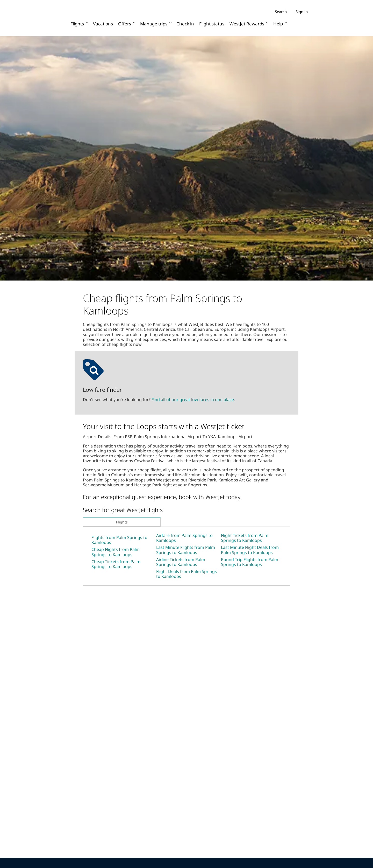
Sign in (302, 12)
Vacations (103, 24)
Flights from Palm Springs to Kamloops (119, 540)
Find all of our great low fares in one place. (193, 400)
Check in (185, 24)
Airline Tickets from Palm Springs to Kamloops (181, 562)
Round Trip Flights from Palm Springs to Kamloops (250, 562)
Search (281, 12)
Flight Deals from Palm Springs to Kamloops (187, 574)
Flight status (212, 24)
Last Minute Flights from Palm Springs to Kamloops (186, 550)
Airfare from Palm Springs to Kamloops (184, 538)
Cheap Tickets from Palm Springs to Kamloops (116, 564)
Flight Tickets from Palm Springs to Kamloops (245, 538)
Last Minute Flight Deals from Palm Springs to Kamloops (250, 550)
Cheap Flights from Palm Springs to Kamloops (116, 552)
